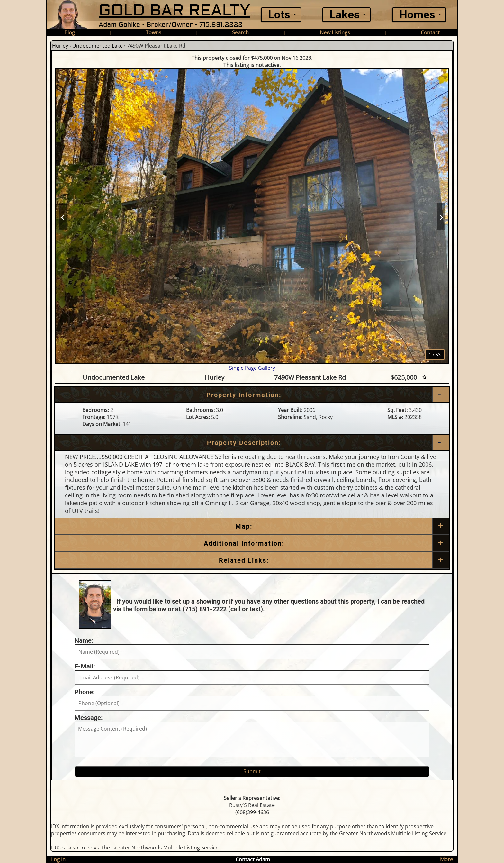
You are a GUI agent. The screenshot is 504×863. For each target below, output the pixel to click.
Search (240, 32)
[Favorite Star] (424, 377)
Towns (153, 32)
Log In (58, 859)
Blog (70, 32)
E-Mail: (85, 666)
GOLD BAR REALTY (175, 10)
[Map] (252, 526)
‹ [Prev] (63, 216)
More (446, 859)
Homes (417, 15)
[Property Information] (252, 395)
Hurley (60, 46)
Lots (279, 15)
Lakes (345, 15)
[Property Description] (252, 443)
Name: (84, 640)
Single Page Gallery (252, 368)
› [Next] (441, 216)
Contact (430, 32)
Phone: (85, 692)
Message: (89, 718)
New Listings (335, 32)
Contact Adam (253, 859)
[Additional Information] (252, 543)
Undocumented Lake (98, 46)
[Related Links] (252, 560)
